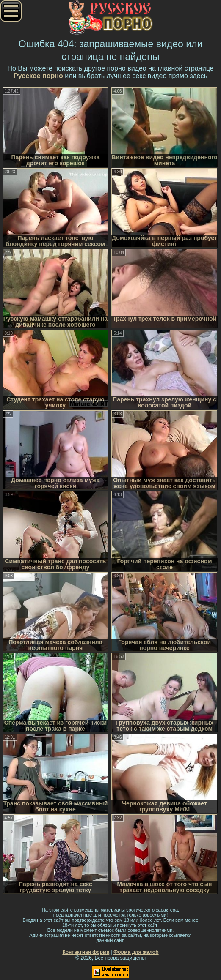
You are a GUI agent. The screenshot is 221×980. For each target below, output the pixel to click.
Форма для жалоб (136, 952)
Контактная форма (86, 952)
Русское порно (38, 76)
